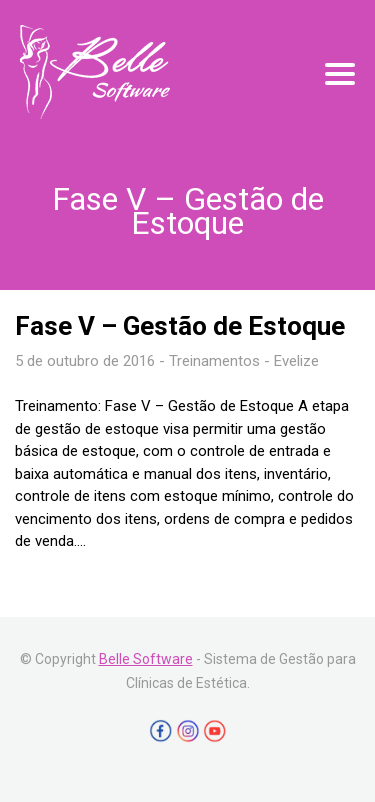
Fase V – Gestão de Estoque (180, 326)
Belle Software (146, 659)
